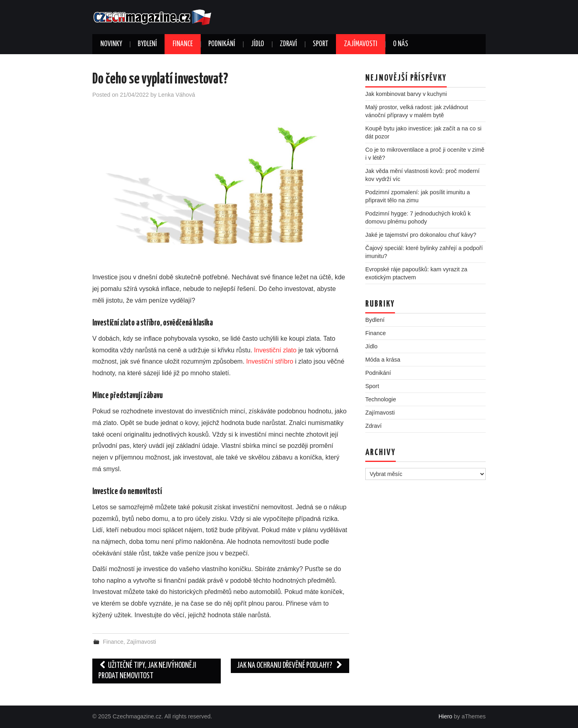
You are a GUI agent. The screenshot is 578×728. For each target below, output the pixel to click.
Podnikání (222, 44)
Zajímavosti (361, 44)
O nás (401, 44)
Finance (183, 44)
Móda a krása (383, 360)
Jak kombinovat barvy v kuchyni (406, 94)
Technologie (381, 399)
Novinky (111, 44)
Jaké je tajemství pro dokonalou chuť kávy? (421, 235)
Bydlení (147, 44)
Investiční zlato (275, 350)
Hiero (445, 716)
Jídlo (257, 44)
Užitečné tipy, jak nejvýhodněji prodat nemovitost (147, 671)
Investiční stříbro (270, 361)
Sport (321, 44)
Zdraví (288, 44)
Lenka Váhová (177, 95)
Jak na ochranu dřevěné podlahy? (290, 666)
